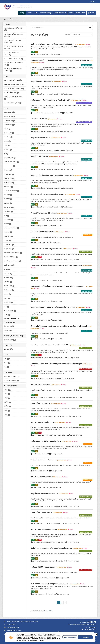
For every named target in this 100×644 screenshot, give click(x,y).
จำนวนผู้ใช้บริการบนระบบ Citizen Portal (44, 213)
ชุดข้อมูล (22, 13)
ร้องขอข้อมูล (92, 627)
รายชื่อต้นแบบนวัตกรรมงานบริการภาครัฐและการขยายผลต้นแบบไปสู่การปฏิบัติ (56, 364)
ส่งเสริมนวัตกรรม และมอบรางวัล (86, 369)
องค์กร (30, 13)
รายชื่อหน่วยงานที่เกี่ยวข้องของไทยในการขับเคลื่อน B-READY (51, 100)
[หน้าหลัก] (5, 19)
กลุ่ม (36, 13)
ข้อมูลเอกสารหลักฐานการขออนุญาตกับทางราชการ (48, 194)
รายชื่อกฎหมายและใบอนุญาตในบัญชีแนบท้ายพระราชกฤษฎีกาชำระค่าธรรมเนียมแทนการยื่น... (61, 60)
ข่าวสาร (71, 13)
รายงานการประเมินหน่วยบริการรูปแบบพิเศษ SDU (47, 249)
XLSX (33, 52)
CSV (36, 52)
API (44, 611)
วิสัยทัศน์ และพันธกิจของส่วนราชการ (43, 232)
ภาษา (59, 631)
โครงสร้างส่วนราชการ (88, 235)
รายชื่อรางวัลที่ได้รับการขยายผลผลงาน (44, 567)
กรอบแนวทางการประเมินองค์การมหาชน (44, 529)
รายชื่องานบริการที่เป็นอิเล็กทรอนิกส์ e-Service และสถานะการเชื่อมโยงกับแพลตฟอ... (58, 286)
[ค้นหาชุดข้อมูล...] (59, 28)
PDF (40, 257)
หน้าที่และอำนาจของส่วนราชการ (41, 477)
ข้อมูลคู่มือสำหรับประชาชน (39, 157)
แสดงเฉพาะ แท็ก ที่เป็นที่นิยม (12, 319)
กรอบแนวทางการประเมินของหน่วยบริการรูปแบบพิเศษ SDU (50, 345)
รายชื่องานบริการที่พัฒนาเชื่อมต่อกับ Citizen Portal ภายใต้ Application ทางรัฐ (56, 266)
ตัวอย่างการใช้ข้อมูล (46, 13)
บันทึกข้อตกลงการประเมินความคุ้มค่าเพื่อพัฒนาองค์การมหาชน (51, 548)
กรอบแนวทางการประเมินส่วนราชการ (43, 422)
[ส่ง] (90, 28)
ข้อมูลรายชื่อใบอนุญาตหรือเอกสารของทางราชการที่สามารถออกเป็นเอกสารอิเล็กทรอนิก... (60, 326)
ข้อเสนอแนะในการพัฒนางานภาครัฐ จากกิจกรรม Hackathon (50, 584)
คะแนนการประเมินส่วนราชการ (40, 385)
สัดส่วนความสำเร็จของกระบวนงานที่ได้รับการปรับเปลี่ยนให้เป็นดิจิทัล (53, 44)
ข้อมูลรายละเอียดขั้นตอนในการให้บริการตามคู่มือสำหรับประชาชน (52, 175)
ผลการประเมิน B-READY (39, 119)
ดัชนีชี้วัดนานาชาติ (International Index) (84, 103)
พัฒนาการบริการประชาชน (87, 65)
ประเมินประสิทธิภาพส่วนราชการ (86, 252)
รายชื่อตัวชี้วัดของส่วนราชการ (40, 404)
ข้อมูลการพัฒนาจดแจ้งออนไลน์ (41, 81)
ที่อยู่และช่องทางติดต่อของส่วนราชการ (43, 460)
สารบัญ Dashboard (60, 13)
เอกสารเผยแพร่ (81, 13)
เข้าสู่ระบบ (93, 2)
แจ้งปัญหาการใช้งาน (90, 629)
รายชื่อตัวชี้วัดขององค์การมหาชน (42, 512)
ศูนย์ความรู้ (91, 13)
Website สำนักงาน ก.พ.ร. (14, 630)
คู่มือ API (50, 611)
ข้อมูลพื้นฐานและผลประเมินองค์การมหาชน (44, 494)
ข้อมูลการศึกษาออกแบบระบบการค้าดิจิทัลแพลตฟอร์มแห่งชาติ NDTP (53, 307)
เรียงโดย (67, 34)
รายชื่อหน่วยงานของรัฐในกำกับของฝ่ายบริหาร (46, 441)
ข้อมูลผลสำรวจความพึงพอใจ (40, 138)
